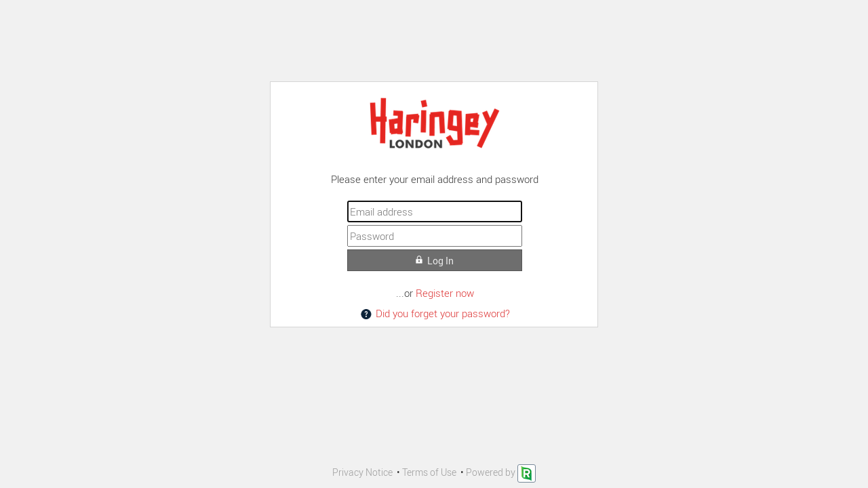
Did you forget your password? (435, 313)
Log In (435, 261)
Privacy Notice (362, 472)
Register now (445, 293)
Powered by (501, 472)
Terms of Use (429, 472)
